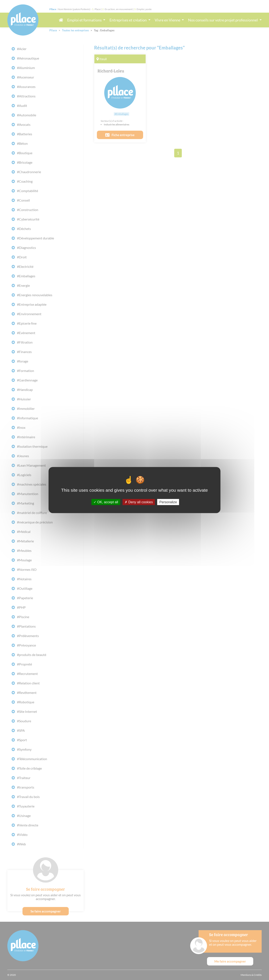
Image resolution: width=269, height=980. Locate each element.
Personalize (168, 502)
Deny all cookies (139, 502)
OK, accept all (106, 502)
